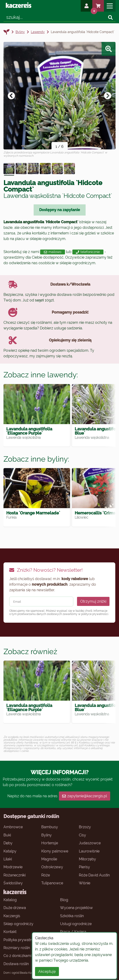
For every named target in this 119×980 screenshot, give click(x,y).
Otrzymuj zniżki (93, 601)
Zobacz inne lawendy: (41, 375)
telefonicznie (88, 252)
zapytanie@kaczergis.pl (85, 796)
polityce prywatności (95, 614)
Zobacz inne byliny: (36, 459)
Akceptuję (47, 972)
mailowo (53, 252)
